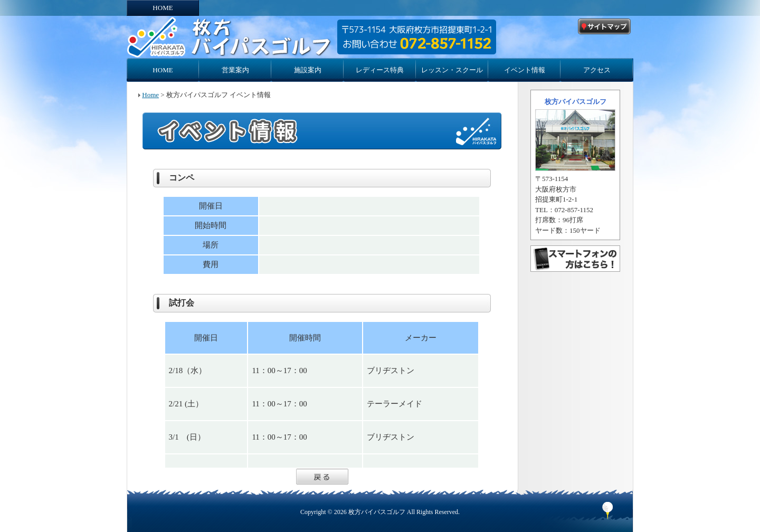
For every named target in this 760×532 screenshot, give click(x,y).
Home (150, 95)
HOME (163, 8)
